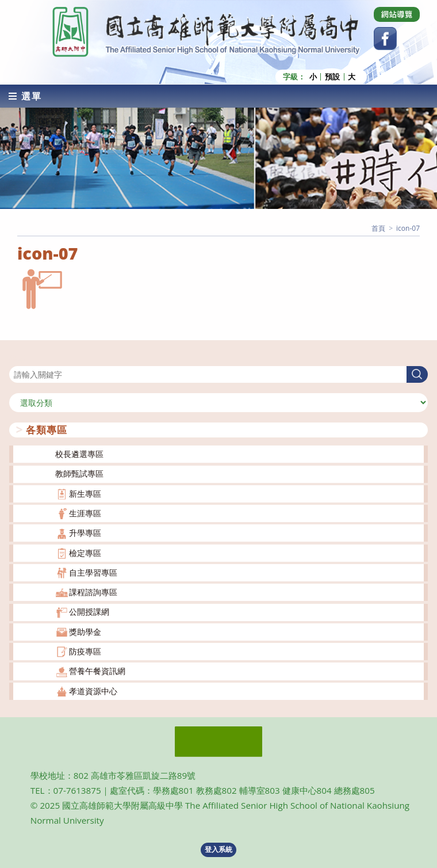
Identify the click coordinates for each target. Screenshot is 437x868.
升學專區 (85, 533)
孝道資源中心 (93, 691)
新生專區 (85, 494)
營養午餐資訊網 (97, 671)
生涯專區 (85, 513)
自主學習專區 (93, 572)
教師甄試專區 (79, 473)
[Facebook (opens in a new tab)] (385, 39)
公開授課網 (89, 612)
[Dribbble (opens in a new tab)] (397, 14)
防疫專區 (85, 651)
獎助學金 (85, 632)
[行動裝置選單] (25, 96)
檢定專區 (85, 553)
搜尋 (17, 359)
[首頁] (378, 228)
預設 (332, 77)
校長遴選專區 (79, 454)
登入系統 (218, 849)
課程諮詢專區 (93, 592)
